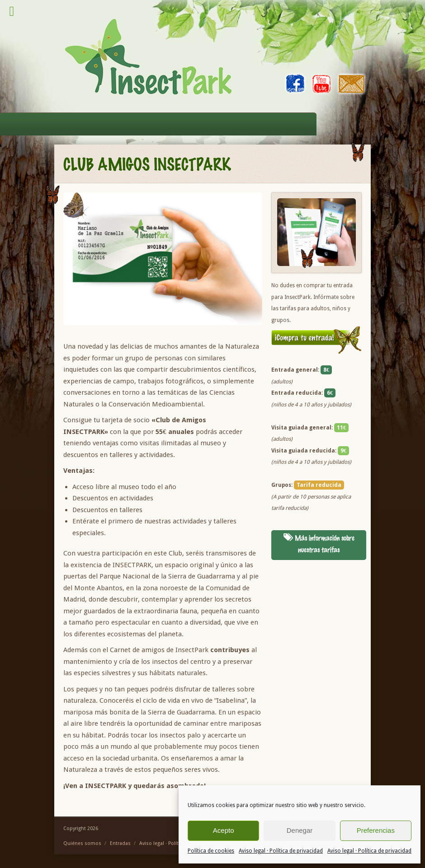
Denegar (300, 830)
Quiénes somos (82, 843)
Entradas (120, 843)
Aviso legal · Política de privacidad (281, 851)
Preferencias (376, 830)
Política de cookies (211, 851)
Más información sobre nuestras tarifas (319, 544)
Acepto (224, 830)
